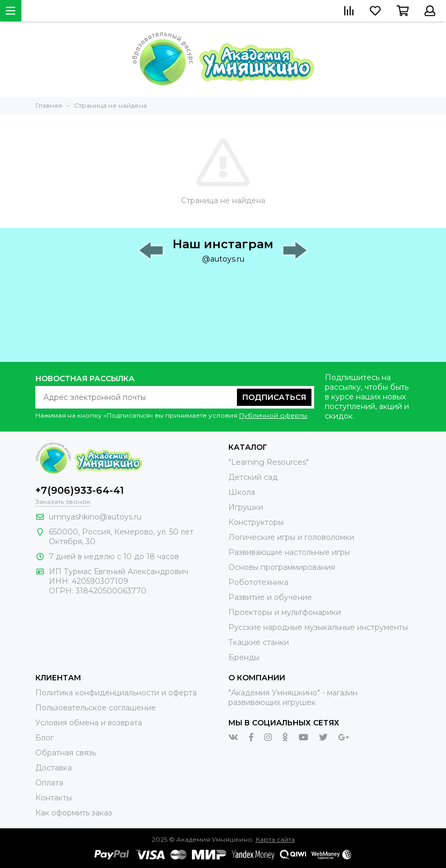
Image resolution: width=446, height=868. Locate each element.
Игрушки (246, 507)
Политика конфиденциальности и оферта (116, 693)
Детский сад (253, 477)
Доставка (54, 768)
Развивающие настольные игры (289, 552)
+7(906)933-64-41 (80, 491)
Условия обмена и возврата (89, 723)
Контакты (54, 798)
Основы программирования (282, 567)
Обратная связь (66, 753)
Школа (242, 492)
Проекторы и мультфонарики (285, 612)
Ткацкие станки (259, 642)
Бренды (244, 657)
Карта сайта (275, 839)
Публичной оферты (273, 415)
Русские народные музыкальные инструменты (318, 627)
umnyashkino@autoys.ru (95, 517)
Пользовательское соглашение (96, 708)
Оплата (49, 783)
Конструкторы (256, 522)
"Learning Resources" (269, 462)
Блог (44, 738)
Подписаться (274, 397)
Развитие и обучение (270, 597)
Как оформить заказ (74, 813)
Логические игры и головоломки (291, 537)
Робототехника (258, 582)
